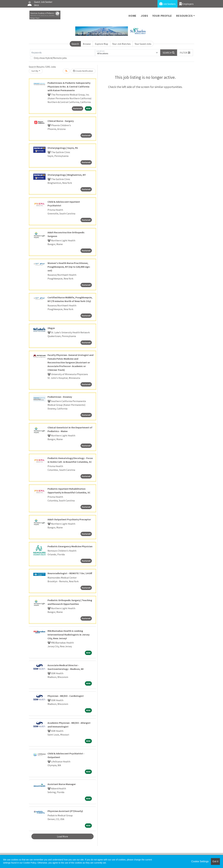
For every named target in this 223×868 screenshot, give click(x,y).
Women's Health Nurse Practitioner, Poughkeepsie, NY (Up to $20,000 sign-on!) (69, 267)
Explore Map (102, 44)
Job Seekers (167, 4)
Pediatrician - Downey (60, 397)
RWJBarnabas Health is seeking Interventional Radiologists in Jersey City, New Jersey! (69, 635)
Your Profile (162, 16)
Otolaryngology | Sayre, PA (63, 148)
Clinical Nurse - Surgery (61, 121)
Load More (62, 836)
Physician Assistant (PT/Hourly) (65, 811)
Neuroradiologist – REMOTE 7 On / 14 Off (70, 573)
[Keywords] (63, 53)
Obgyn (51, 328)
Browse (87, 44)
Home (132, 16)
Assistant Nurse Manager (62, 784)
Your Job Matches (121, 44)
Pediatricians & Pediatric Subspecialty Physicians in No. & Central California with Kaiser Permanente (69, 87)
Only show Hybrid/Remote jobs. (50, 58)
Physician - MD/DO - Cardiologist (66, 696)
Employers (186, 4)
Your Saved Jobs (143, 44)
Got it (215, 861)
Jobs (144, 16)
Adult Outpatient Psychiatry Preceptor (69, 519)
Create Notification (83, 71)
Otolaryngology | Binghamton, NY (67, 175)
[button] (185, 53)
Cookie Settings (200, 861)
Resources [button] (184, 16)
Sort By (35, 71)
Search (75, 44)
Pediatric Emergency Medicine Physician (70, 546)
